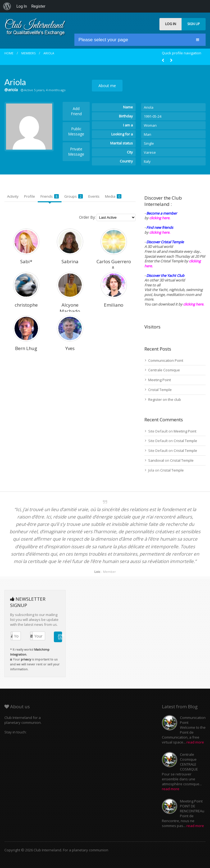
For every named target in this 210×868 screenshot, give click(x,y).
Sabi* (26, 261)
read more (195, 742)
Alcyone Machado (70, 308)
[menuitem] (7, 6)
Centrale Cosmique (164, 370)
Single (149, 143)
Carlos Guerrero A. (114, 265)
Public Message (76, 131)
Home (9, 53)
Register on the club (165, 399)
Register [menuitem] (38, 6)
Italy (147, 161)
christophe (26, 305)
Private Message (76, 152)
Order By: (87, 217)
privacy (26, 659)
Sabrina (70, 261)
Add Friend (76, 111)
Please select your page (103, 40)
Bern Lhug (26, 348)
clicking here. (160, 218)
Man (148, 134)
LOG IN (171, 24)
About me (107, 86)
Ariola (49, 53)
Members (28, 53)
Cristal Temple (160, 390)
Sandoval (156, 460)
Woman (150, 125)
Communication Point (166, 360)
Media (113, 196)
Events (94, 196)
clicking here (193, 304)
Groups (74, 196)
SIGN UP (194, 24)
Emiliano (114, 305)
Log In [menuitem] (22, 6)
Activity (13, 196)
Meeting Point (160, 380)
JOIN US (60, 637)
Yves (70, 348)
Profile (30, 196)
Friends (50, 196)
